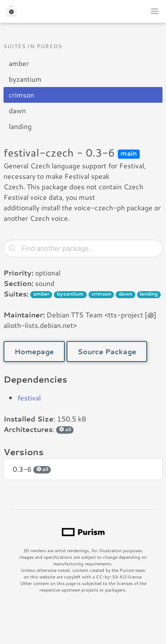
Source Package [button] (107, 351)
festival (29, 398)
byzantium (25, 79)
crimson (21, 95)
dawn (17, 110)
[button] (155, 11)
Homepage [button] (34, 351)
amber (19, 63)
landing (20, 126)
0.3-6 (32, 469)
